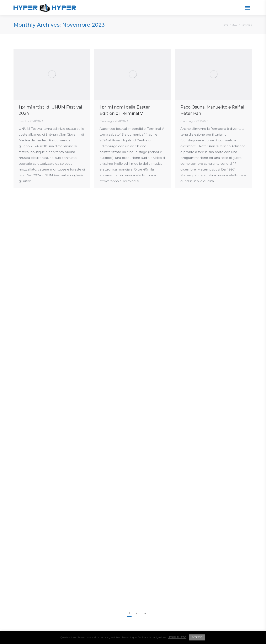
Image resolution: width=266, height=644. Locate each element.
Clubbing (106, 121)
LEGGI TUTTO (177, 637)
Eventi (23, 121)
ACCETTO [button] (197, 637)
